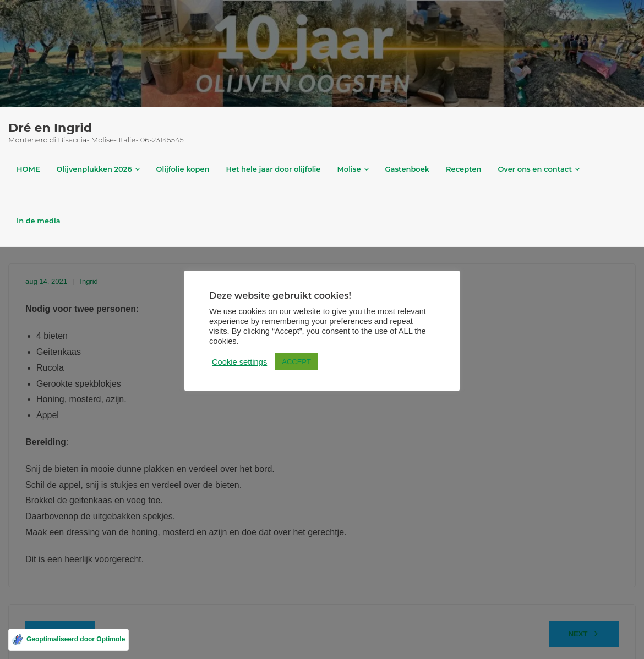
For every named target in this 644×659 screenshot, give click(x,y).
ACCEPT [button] (285, 357)
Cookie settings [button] (228, 357)
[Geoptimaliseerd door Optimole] (69, 640)
